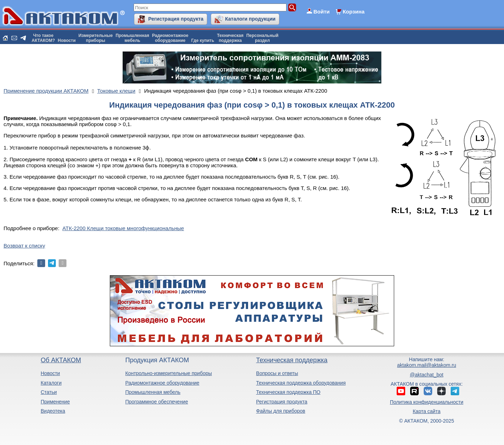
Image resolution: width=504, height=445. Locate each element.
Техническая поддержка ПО (288, 392)
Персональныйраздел (262, 38)
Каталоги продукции (250, 19)
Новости (67, 40)
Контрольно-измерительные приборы (168, 373)
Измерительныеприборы (96, 38)
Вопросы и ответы (277, 373)
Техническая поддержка (292, 360)
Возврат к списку (24, 246)
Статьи (49, 392)
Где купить (203, 40)
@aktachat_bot (427, 375)
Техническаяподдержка (230, 38)
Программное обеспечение (157, 402)
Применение (55, 402)
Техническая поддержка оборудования (301, 383)
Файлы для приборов (281, 411)
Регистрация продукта (176, 19)
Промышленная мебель (153, 392)
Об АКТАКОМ (61, 360)
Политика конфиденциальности (427, 402)
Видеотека (53, 411)
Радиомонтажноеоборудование (170, 38)
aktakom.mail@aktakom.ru (427, 365)
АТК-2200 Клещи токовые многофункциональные (123, 228)
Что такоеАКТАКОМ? (43, 38)
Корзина (353, 12)
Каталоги (51, 383)
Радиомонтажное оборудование (162, 383)
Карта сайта (427, 411)
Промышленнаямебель (132, 38)
